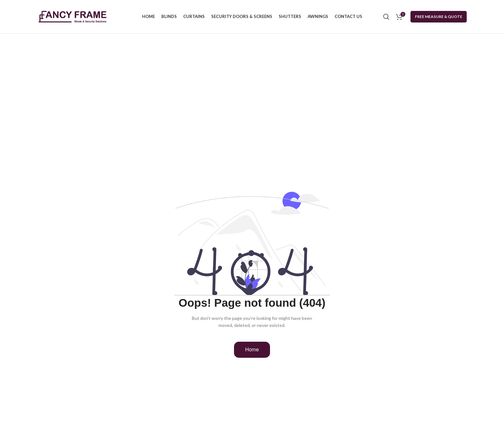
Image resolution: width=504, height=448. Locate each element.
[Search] (386, 17)
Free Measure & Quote (439, 17)
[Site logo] (73, 16)
